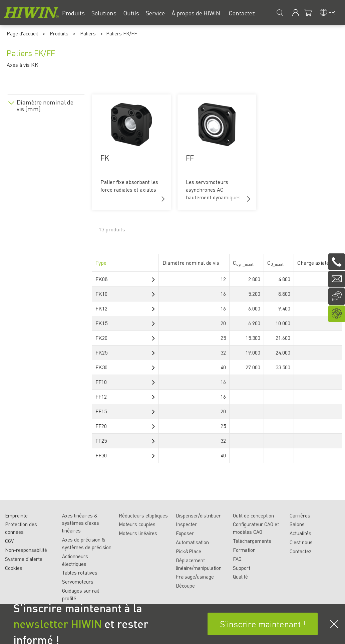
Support (242, 568)
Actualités (300, 533)
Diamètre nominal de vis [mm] (45, 105)
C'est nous (301, 542)
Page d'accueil (22, 33)
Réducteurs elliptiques (143, 515)
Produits (59, 33)
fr (332, 12)
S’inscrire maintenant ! (263, 624)
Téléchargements (252, 541)
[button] (163, 199)
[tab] (46, 104)
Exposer (185, 533)
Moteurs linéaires (138, 533)
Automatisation (192, 542)
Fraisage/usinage (195, 577)
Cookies (14, 568)
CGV (9, 541)
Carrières (300, 515)
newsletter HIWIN (58, 624)
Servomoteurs (78, 582)
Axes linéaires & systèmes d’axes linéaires (81, 523)
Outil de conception (253, 515)
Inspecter (186, 524)
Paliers (88, 33)
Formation (244, 550)
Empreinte (16, 515)
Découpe (185, 586)
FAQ (237, 559)
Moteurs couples (137, 524)
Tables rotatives (80, 573)
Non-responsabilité (26, 550)
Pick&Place (189, 551)
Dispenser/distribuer (198, 515)
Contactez (300, 551)
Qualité (240, 577)
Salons (297, 524)
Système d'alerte (24, 559)
